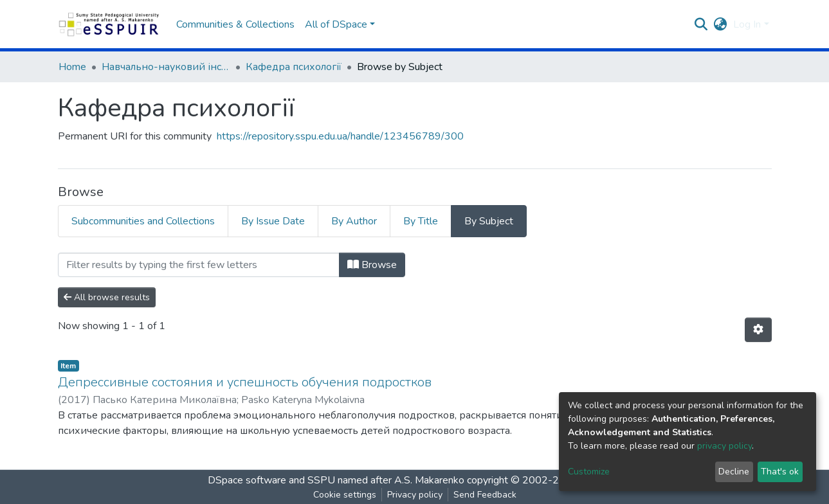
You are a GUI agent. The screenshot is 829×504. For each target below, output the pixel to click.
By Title (421, 221)
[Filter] (199, 265)
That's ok (780, 472)
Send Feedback (485, 495)
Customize (589, 472)
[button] (720, 24)
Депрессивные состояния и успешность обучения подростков (245, 382)
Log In (747, 24)
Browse (372, 265)
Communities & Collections (235, 24)
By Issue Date (273, 221)
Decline (734, 472)
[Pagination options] (758, 330)
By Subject (489, 221)
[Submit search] (701, 24)
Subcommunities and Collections (143, 221)
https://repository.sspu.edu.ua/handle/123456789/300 (340, 136)
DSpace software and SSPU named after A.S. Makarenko (336, 480)
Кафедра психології (294, 67)
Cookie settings (345, 495)
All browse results (107, 297)
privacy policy (724, 446)
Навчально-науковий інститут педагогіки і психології (166, 67)
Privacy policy (415, 495)
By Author (354, 221)
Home (72, 67)
